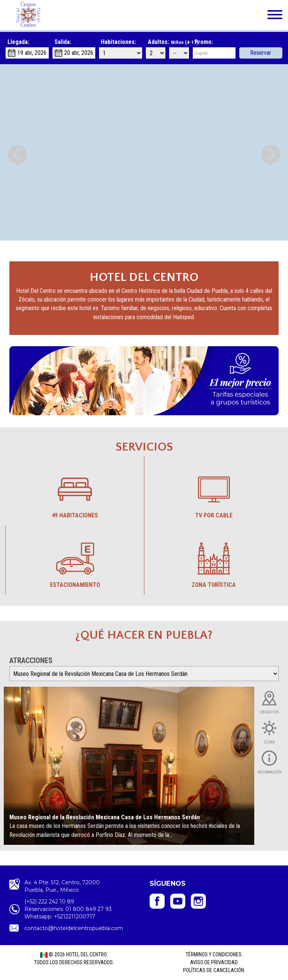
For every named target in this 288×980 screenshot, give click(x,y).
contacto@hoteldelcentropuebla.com (74, 928)
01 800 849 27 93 (88, 909)
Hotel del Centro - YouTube (178, 901)
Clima (269, 742)
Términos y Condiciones (214, 954)
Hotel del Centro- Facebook (157, 901)
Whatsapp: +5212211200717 (60, 917)
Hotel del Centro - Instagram (198, 901)
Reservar (261, 53)
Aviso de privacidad (214, 962)
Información (269, 772)
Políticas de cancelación (214, 970)
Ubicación (269, 712)
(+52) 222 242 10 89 (49, 902)
